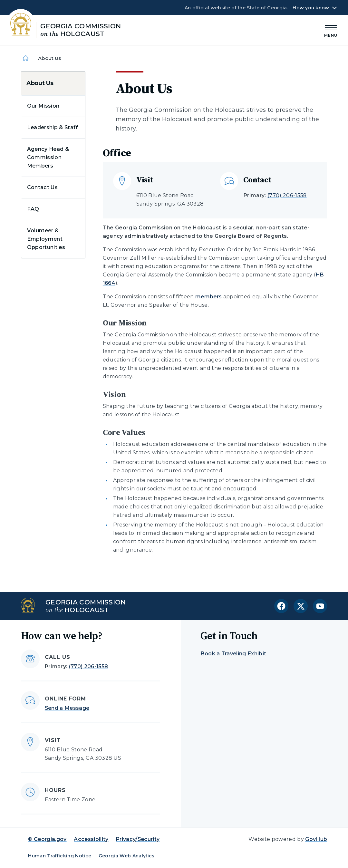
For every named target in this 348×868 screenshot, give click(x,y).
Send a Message (67, 708)
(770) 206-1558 (287, 195)
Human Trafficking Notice (60, 856)
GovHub (316, 839)
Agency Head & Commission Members (48, 157)
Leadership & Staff (53, 127)
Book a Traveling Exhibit (233, 654)
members (209, 297)
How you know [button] (311, 8)
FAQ (33, 209)
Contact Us (42, 187)
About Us (40, 83)
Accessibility (91, 839)
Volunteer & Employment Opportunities (46, 239)
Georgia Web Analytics (127, 856)
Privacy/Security (138, 839)
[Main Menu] (331, 30)
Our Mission (43, 106)
